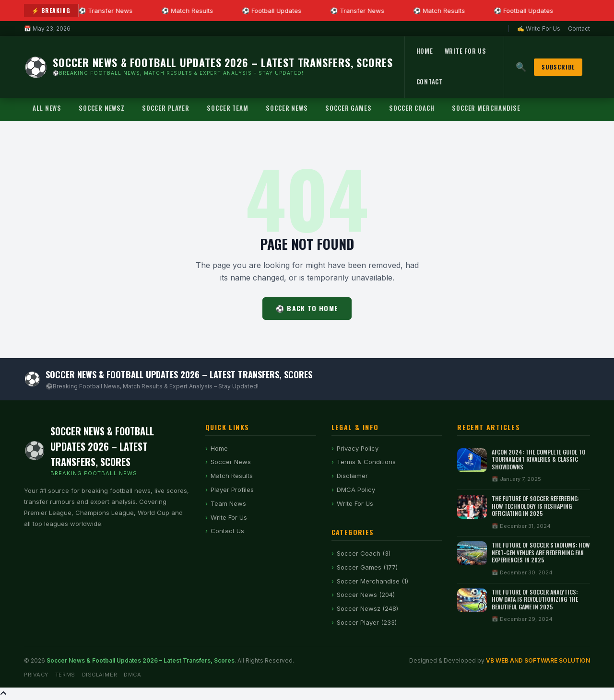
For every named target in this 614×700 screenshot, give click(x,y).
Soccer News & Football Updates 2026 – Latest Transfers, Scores (141, 660)
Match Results (232, 476)
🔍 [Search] (521, 67)
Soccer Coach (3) (364, 553)
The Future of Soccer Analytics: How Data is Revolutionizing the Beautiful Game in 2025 (535, 599)
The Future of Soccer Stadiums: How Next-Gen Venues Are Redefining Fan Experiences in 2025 (541, 552)
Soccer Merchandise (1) (372, 581)
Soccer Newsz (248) (367, 608)
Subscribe (558, 67)
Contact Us (227, 531)
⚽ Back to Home (307, 308)
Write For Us (466, 51)
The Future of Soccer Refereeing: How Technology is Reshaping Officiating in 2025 (535, 506)
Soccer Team (228, 108)
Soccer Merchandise (486, 108)
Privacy (36, 675)
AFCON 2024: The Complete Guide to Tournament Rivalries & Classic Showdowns (538, 459)
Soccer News (287, 108)
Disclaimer (352, 476)
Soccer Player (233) (367, 622)
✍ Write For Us (539, 29)
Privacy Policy (358, 448)
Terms (65, 675)
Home (425, 51)
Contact (579, 29)
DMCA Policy (356, 490)
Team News (228, 503)
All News (47, 108)
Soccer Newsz (102, 108)
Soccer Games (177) (367, 567)
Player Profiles (232, 490)
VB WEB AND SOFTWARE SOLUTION (538, 660)
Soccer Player (166, 108)
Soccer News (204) (366, 595)
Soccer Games (348, 108)
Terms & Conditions (366, 462)
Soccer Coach (412, 108)
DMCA (132, 675)
